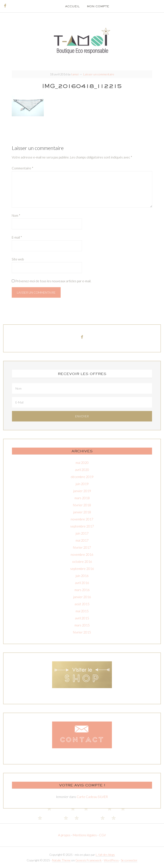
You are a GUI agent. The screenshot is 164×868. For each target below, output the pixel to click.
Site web (18, 259)
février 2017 (82, 547)
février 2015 (82, 632)
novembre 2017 (82, 519)
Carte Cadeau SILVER (92, 797)
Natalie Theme (61, 860)
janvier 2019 (82, 491)
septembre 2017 (82, 526)
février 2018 (82, 505)
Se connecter (129, 860)
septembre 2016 (82, 569)
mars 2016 (82, 590)
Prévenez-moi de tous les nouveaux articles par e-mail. (53, 281)
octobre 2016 (82, 562)
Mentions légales (85, 835)
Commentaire (23, 168)
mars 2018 (82, 498)
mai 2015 (82, 611)
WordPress (111, 860)
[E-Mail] (82, 402)
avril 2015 (82, 618)
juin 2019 (82, 484)
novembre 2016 (82, 554)
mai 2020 (82, 463)
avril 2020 (82, 470)
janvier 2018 (82, 512)
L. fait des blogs (105, 855)
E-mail (17, 237)
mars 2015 (82, 625)
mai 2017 (82, 540)
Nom (16, 215)
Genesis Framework (89, 860)
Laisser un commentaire (99, 74)
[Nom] (82, 388)
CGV (102, 835)
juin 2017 (82, 533)
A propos (65, 835)
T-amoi (82, 41)
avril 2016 (82, 583)
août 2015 (82, 604)
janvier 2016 (82, 597)
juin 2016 (82, 576)
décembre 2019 (82, 477)
